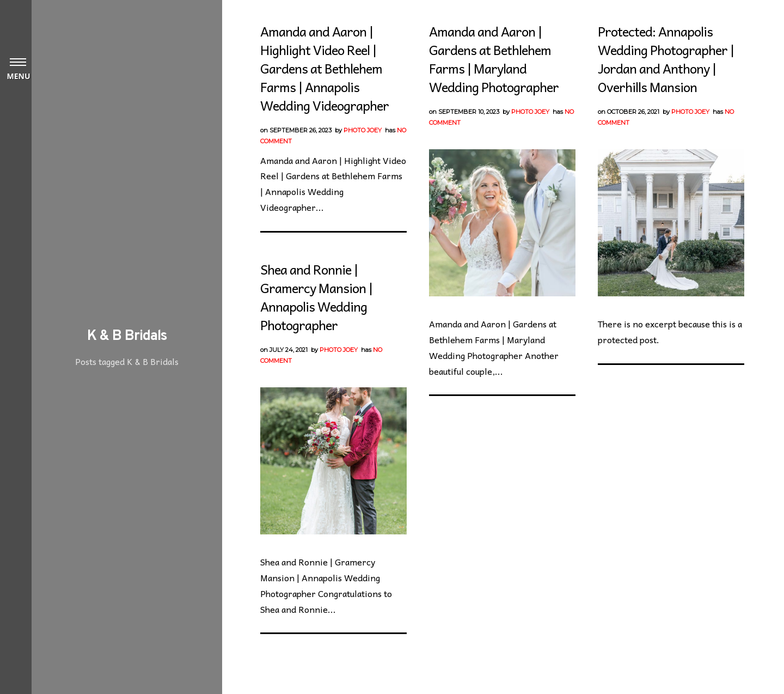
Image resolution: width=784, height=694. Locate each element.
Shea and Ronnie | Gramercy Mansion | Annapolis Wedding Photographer (316, 297)
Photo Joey (363, 130)
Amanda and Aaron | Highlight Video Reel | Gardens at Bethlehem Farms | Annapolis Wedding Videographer (324, 68)
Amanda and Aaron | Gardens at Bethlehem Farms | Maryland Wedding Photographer (494, 59)
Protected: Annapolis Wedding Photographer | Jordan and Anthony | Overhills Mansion (666, 59)
